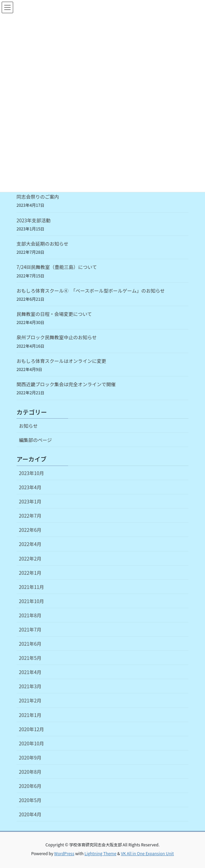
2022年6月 (30, 530)
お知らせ (28, 426)
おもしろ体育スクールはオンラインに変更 (61, 361)
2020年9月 (30, 758)
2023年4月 (30, 487)
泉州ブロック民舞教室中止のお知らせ (57, 337)
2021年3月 (30, 686)
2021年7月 (30, 629)
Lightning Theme (100, 853)
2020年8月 (30, 772)
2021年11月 (32, 587)
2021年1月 (30, 715)
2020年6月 (30, 786)
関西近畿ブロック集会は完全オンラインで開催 (66, 384)
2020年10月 (32, 743)
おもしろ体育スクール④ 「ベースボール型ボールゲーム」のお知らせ (91, 291)
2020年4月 (30, 814)
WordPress (64, 853)
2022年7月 (30, 516)
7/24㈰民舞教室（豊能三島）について (57, 267)
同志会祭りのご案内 (38, 197)
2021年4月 (30, 672)
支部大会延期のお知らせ (42, 244)
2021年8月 (30, 615)
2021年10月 (32, 601)
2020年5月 (30, 800)
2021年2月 (30, 700)
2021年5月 (30, 658)
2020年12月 (32, 729)
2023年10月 (32, 473)
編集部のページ (35, 440)
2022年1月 (30, 573)
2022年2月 (30, 559)
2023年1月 (30, 501)
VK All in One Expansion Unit (148, 853)
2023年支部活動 (34, 220)
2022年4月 (30, 544)
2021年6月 (30, 644)
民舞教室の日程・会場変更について (54, 314)
